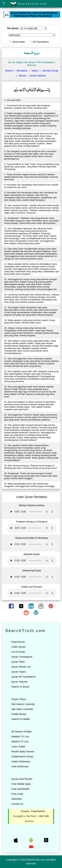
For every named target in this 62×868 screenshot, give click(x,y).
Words (22, 76)
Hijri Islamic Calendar (23, 704)
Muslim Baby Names (23, 751)
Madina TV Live (20, 741)
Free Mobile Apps (21, 784)
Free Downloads (20, 789)
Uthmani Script (50, 71)
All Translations (40, 42)
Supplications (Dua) (22, 756)
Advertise (17, 799)
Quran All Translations (24, 677)
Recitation (22, 71)
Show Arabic (17, 42)
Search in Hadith (21, 719)
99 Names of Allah (21, 731)
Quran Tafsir (18, 662)
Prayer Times (19, 699)
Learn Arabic (18, 746)
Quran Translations (22, 657)
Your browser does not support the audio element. (32, 512)
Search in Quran (20, 687)
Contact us (17, 804)
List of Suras (18, 652)
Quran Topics (19, 672)
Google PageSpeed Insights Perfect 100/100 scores (31, 816)
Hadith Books (19, 714)
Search (9, 71)
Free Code (17, 794)
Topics (35, 71)
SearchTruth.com (29, 4)
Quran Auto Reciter (22, 779)
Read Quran (18, 642)
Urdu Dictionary (20, 766)
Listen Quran (19, 647)
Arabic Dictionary (21, 761)
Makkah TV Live (20, 736)
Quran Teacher (38, 76)
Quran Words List (21, 667)
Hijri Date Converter (22, 709)
